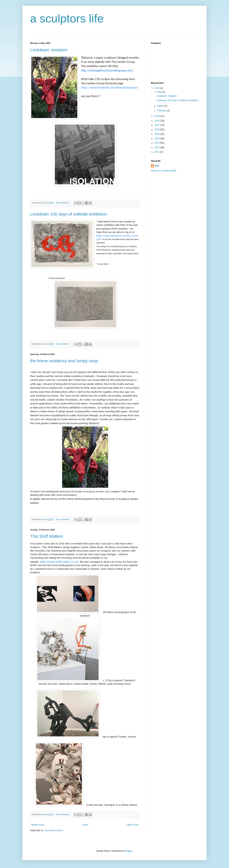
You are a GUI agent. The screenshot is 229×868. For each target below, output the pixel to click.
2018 (157, 121)
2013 (157, 143)
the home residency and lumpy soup (64, 361)
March (161, 106)
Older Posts (132, 825)
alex (157, 166)
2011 (157, 152)
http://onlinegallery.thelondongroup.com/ (107, 70)
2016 (157, 130)
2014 (157, 139)
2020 (157, 88)
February (162, 111)
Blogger (128, 851)
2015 (157, 134)
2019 (157, 116)
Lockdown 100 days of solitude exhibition (68, 214)
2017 (157, 125)
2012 (157, 148)
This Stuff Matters (47, 536)
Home (85, 825)
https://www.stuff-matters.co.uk (59, 562)
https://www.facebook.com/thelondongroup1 (110, 87)
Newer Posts (38, 825)
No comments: (63, 203)
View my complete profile (164, 171)
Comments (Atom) (53, 830)
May (160, 92)
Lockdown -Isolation (49, 50)
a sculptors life (67, 18)
